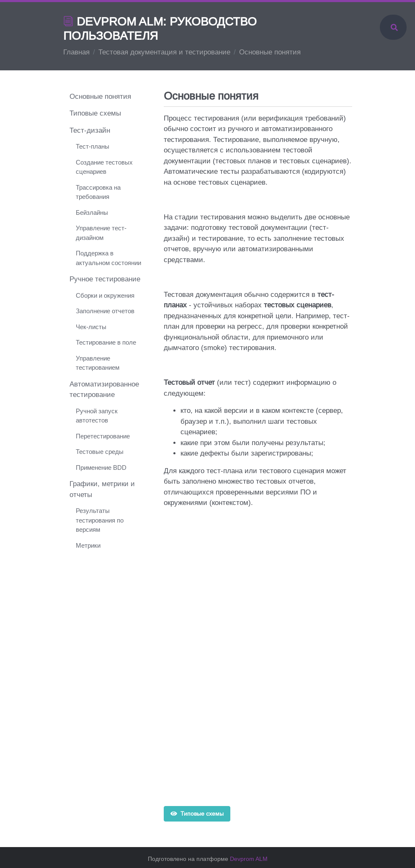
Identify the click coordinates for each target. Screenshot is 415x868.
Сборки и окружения (105, 295)
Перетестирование (103, 436)
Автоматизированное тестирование (104, 390)
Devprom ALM (249, 859)
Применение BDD (101, 467)
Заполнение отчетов (105, 311)
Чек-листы (91, 327)
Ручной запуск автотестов (97, 416)
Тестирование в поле (106, 342)
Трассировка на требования (98, 192)
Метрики (88, 545)
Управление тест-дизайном (101, 233)
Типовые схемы (197, 814)
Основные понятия (100, 97)
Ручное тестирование (105, 279)
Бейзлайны (92, 212)
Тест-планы (93, 146)
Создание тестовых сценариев (104, 167)
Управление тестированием (98, 363)
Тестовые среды (100, 452)
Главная (76, 52)
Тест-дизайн (90, 130)
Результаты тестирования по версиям (100, 520)
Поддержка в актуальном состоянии (108, 258)
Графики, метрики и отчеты (102, 489)
